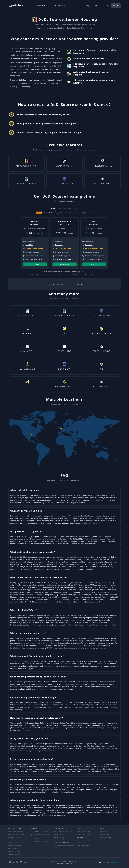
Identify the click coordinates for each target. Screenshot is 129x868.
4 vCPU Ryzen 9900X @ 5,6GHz (94, 249)
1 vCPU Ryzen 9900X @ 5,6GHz (34, 249)
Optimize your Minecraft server (63, 840)
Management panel (105, 837)
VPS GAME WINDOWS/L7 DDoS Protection (40, 835)
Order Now (35, 264)
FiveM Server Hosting (14, 840)
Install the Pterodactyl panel (39, 842)
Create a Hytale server (83, 846)
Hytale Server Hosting (14, 854)
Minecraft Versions (59, 834)
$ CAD (70, 209)
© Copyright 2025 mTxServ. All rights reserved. (64, 861)
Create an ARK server (83, 840)
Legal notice (60, 864)
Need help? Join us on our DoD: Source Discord (64, 480)
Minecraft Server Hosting (15, 832)
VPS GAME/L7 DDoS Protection (40, 832)
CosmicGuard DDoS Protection (34, 259)
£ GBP (59, 209)
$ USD (64, 209)
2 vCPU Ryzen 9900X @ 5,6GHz (64, 249)
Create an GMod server (83, 832)
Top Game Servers (105, 843)
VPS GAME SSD (35, 839)
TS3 (72, 5)
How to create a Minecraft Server (63, 832)
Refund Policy (69, 864)
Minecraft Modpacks (60, 837)
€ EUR (53, 209)
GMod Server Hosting (14, 837)
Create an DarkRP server (84, 834)
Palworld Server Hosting (15, 851)
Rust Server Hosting (14, 843)
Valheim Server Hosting (15, 846)
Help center (103, 832)
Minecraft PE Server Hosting (16, 834)
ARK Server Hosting (14, 849)
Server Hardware (104, 834)
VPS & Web (60, 5)
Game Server (43, 5)
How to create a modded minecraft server (64, 847)
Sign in (116, 6)
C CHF (76, 209)
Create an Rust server (83, 843)
